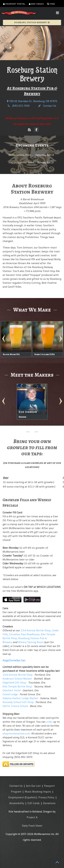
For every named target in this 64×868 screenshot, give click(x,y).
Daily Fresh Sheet (32, 826)
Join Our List (33, 786)
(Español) (30, 797)
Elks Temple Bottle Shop (17, 686)
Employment (16, 797)
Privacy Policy (46, 797)
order (49, 722)
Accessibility (17, 803)
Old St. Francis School (15, 706)
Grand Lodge (10, 694)
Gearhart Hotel (12, 690)
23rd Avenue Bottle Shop (36, 630)
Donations (49, 803)
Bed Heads (36, 4)
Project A (32, 817)
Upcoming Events (32, 145)
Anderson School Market (17, 679)
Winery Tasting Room (31, 642)
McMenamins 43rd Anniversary (27, 155)
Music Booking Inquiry (38, 792)
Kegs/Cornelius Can (14, 660)
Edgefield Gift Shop (14, 683)
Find (51, 4)
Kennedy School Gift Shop (18, 702)
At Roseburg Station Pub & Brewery (32, 91)
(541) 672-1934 (19, 106)
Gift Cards (34, 803)
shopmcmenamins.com (16, 733)
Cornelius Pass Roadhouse (24, 634)
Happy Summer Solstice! (23, 162)
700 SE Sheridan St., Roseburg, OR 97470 (32, 101)
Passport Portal (14, 4)
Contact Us (47, 106)
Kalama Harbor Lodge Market (21, 698)
